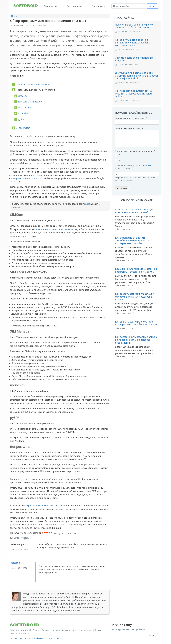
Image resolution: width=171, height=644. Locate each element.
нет (120, 155)
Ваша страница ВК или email (131, 118)
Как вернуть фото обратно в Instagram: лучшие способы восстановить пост (131, 43)
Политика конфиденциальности (39, 638)
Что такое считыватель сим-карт (33, 84)
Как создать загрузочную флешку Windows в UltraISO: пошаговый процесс (135, 297)
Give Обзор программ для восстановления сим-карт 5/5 (52, 533)
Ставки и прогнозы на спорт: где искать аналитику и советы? (134, 211)
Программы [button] (98, 6)
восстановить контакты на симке (53, 229)
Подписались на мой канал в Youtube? (135, 151)
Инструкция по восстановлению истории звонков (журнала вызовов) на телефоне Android (136, 76)
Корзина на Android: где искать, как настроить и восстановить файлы (136, 270)
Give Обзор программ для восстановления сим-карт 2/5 (45, 533)
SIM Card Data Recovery (30, 102)
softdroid (16, 563)
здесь (88, 204)
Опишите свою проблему (129, 128)
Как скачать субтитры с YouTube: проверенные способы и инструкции (137, 323)
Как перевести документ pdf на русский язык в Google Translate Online (134, 94)
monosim (23, 113)
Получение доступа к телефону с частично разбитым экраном (134, 26)
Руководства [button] (51, 6)
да (119, 160)
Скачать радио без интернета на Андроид (134, 59)
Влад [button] (45, 25)
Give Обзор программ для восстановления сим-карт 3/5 (47, 533)
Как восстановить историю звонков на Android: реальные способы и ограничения (136, 340)
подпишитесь (145, 165)
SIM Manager (25, 107)
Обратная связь (17, 638)
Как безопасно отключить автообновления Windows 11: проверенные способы (132, 240)
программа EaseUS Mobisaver (39, 506)
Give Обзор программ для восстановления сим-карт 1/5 (43, 533)
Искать (152, 6)
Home (14, 16)
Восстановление (75, 6)
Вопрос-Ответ (23, 128)
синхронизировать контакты (26, 178)
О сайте (57, 638)
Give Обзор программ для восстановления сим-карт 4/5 (49, 533)
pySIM (21, 119)
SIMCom (22, 96)
